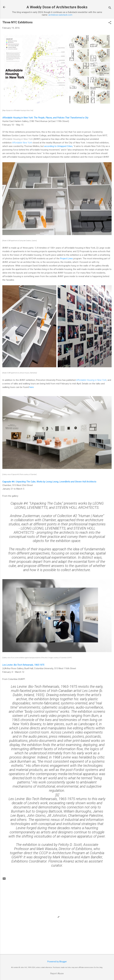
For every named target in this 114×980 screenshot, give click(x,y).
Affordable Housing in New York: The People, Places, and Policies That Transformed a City (45, 118)
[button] (110, 23)
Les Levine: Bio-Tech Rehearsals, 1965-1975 (23, 665)
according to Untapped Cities (58, 146)
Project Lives (66, 259)
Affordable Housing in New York (91, 380)
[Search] (110, 8)
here (32, 387)
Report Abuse (57, 973)
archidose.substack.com (60, 15)
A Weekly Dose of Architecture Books (57, 7)
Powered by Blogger (57, 962)
